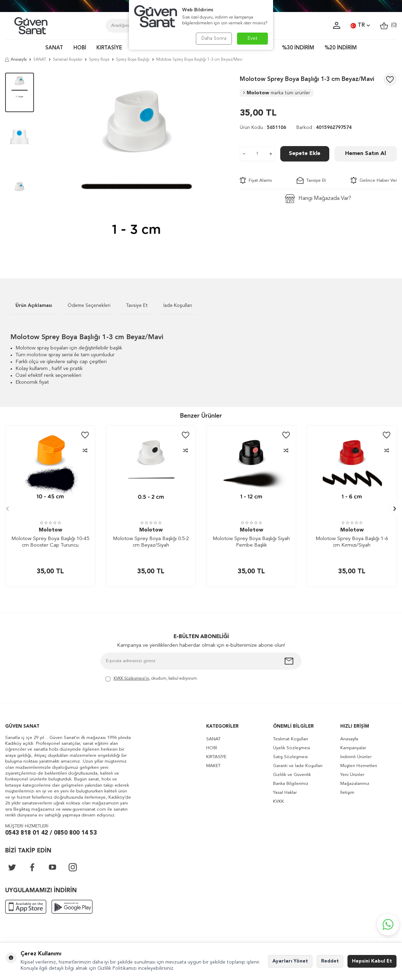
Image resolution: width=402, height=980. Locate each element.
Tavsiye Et (311, 180)
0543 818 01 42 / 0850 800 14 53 (51, 833)
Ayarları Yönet (290, 961)
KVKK (279, 802)
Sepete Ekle (305, 154)
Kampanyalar (353, 748)
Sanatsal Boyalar (68, 60)
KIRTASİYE (109, 48)
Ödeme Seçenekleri (89, 306)
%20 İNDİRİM (341, 48)
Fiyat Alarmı (256, 180)
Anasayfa (16, 60)
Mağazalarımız (355, 784)
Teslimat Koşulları (291, 739)
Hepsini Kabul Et (372, 961)
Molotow (277, 93)
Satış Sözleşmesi (290, 757)
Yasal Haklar (285, 793)
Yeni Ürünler (352, 775)
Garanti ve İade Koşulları (298, 766)
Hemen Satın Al (365, 154)
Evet (253, 38)
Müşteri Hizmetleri (359, 766)
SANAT (54, 48)
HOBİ (80, 48)
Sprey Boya (99, 60)
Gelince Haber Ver (374, 180)
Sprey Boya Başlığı (133, 60)
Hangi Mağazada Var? (318, 199)
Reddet (330, 961)
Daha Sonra (214, 38)
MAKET (213, 766)
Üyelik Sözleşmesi (292, 748)
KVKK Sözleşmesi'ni (131, 679)
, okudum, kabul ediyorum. (152, 679)
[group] (137, 165)
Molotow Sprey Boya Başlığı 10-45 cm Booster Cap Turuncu (50, 542)
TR (360, 26)
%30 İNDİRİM (298, 48)
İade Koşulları (178, 306)
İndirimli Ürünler (356, 757)
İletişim (347, 793)
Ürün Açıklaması (34, 306)
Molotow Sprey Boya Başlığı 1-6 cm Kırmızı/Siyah (352, 542)
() (388, 26)
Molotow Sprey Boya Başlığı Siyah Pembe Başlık (251, 542)
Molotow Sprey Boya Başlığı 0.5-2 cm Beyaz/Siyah (151, 542)
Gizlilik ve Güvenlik (292, 775)
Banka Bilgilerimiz (291, 784)
